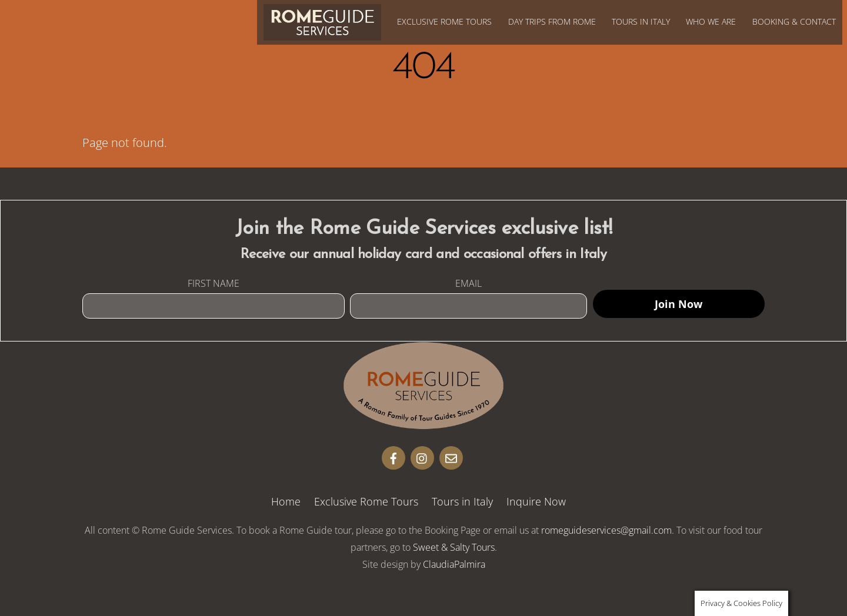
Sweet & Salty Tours (454, 547)
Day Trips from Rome (552, 21)
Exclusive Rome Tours (444, 21)
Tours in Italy (641, 21)
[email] (451, 457)
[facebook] (394, 457)
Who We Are (711, 21)
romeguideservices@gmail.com (606, 530)
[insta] (422, 457)
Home (286, 501)
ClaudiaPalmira (454, 564)
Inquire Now (536, 501)
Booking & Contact (794, 21)
